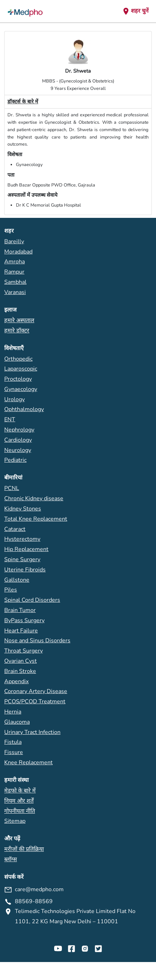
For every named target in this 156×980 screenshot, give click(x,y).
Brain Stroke (20, 671)
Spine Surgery (22, 559)
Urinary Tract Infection (32, 732)
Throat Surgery (24, 651)
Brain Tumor (20, 610)
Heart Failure (21, 631)
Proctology (18, 379)
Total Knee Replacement (36, 519)
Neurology (18, 450)
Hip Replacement (26, 549)
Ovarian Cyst (21, 661)
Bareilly (14, 241)
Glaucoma (17, 722)
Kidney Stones (23, 509)
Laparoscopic (21, 369)
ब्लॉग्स (11, 859)
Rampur (14, 272)
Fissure (14, 752)
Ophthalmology (24, 409)
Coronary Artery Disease (36, 691)
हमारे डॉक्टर (17, 331)
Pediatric (15, 460)
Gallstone (17, 580)
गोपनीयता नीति (20, 811)
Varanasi (15, 292)
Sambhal (15, 282)
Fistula (13, 742)
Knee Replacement (28, 762)
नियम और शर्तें (19, 801)
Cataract (15, 529)
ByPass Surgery (24, 620)
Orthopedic (18, 359)
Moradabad (18, 252)
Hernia (13, 712)
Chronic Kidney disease (34, 498)
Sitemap (15, 821)
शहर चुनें (135, 11)
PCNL (12, 488)
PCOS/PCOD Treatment (35, 702)
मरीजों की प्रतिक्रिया (24, 849)
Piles (11, 590)
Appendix (16, 681)
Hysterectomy (22, 539)
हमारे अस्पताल (19, 320)
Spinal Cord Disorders (32, 600)
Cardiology (18, 440)
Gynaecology (21, 389)
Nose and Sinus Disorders (37, 641)
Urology (15, 399)
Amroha (15, 262)
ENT (10, 419)
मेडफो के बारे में (20, 791)
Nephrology (19, 430)
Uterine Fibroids (25, 570)
